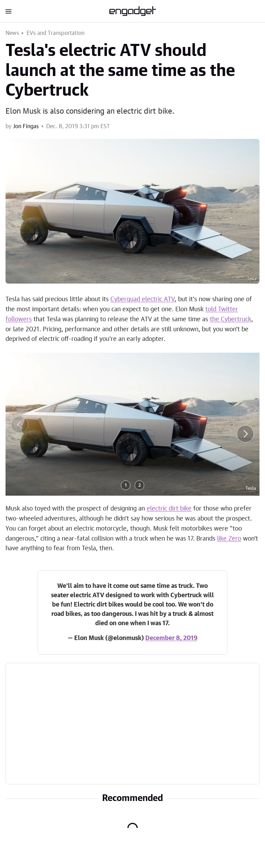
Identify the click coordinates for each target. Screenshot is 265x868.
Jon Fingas (26, 126)
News (12, 33)
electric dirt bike (169, 509)
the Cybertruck (230, 319)
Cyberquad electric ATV (143, 299)
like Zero (229, 539)
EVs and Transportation (56, 33)
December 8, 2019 (171, 638)
